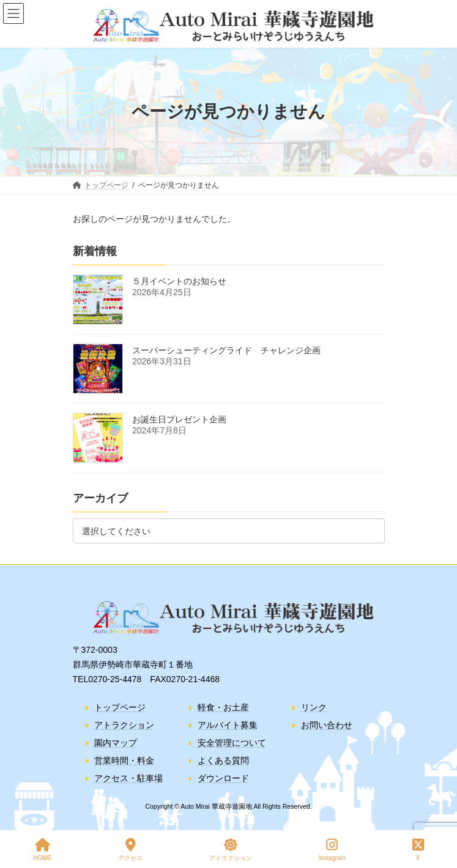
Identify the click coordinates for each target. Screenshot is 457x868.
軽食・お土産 (223, 707)
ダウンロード (223, 779)
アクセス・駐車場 (128, 779)
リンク (314, 707)
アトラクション (124, 725)
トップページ (120, 707)
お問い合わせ (327, 725)
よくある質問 (223, 760)
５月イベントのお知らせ (179, 281)
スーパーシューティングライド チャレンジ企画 (226, 350)
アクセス (130, 850)
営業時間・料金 (124, 760)
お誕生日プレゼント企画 (179, 419)
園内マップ (116, 743)
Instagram (332, 850)
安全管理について (232, 743)
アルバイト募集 (228, 725)
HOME (42, 850)
